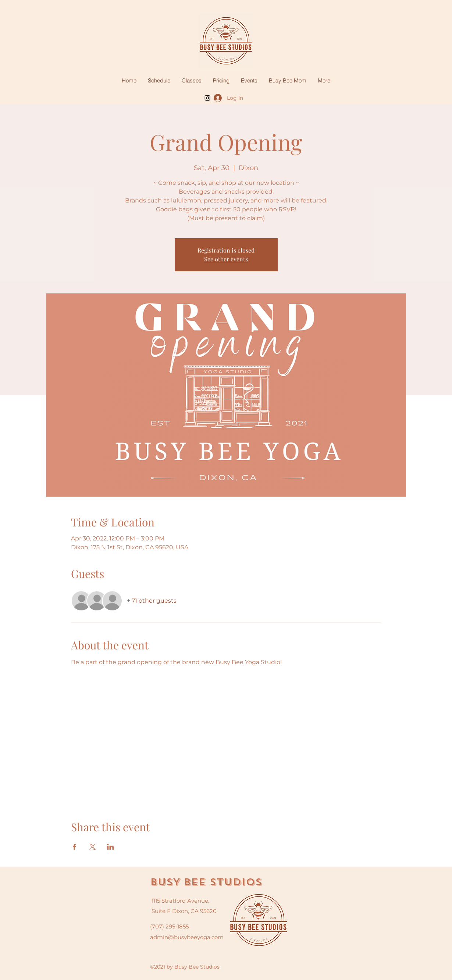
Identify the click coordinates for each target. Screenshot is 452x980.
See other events (226, 259)
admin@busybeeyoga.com (187, 937)
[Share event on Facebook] (74, 847)
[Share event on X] (92, 847)
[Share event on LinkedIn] (111, 847)
